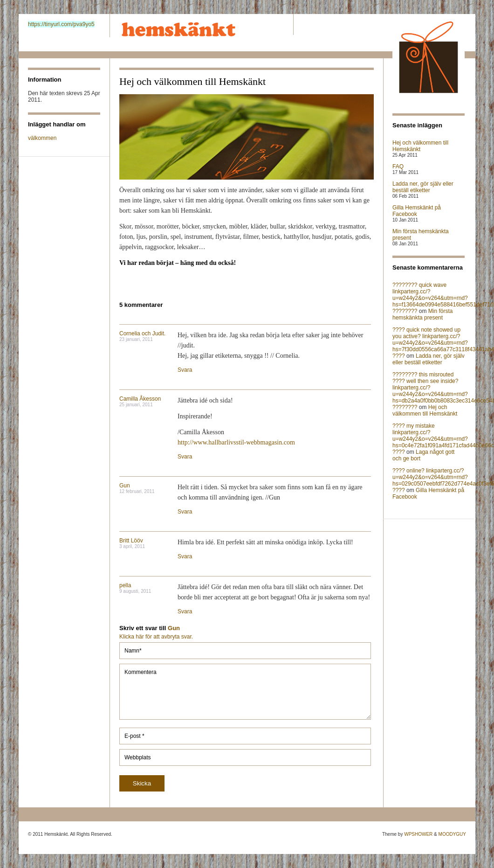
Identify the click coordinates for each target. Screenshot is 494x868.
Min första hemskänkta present (422, 314)
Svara (185, 370)
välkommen (42, 138)
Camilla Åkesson (140, 399)
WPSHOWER (418, 834)
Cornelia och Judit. (142, 333)
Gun (125, 486)
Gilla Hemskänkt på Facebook (417, 211)
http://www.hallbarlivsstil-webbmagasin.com (236, 442)
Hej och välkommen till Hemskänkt (420, 146)
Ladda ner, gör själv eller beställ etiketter (423, 187)
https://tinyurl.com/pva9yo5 (61, 24)
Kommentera (245, 692)
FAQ (398, 167)
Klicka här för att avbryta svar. (156, 637)
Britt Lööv (131, 541)
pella (125, 585)
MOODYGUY (452, 834)
